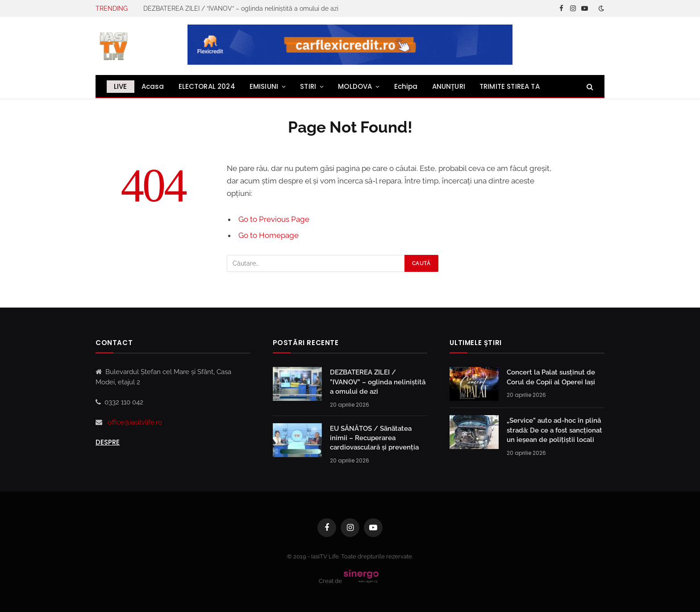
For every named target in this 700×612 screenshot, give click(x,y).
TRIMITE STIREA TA (510, 86)
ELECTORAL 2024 (207, 86)
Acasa (153, 86)
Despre (108, 442)
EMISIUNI (264, 86)
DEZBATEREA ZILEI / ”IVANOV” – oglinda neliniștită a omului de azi (241, 8)
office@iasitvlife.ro (135, 422)
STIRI (308, 86)
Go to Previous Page (274, 219)
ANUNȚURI (449, 86)
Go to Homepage (269, 235)
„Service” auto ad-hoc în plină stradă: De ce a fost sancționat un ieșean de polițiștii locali (554, 430)
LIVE (121, 86)
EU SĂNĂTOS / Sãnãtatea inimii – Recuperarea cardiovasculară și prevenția (374, 438)
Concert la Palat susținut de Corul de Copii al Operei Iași (551, 377)
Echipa (406, 86)
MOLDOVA (355, 86)
